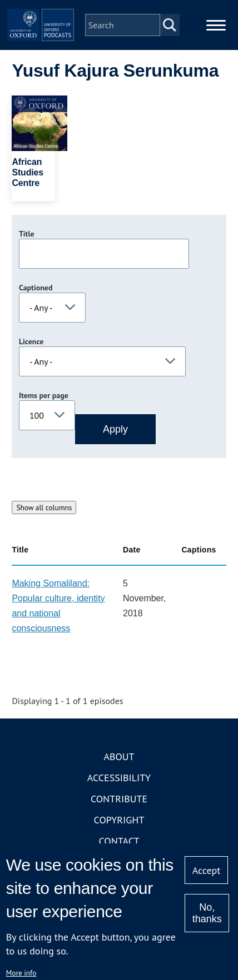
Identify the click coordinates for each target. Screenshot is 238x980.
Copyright (119, 820)
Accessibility (119, 778)
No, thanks (207, 913)
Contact (119, 841)
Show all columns (44, 507)
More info (21, 973)
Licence (31, 341)
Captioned (36, 288)
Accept (207, 870)
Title (27, 234)
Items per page (44, 395)
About (119, 757)
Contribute (119, 799)
